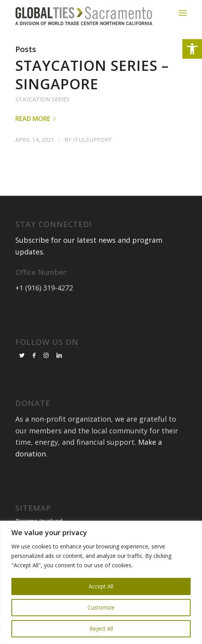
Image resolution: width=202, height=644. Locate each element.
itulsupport (93, 139)
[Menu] (183, 13)
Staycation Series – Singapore (92, 75)
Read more (37, 119)
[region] (101, 582)
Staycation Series (42, 99)
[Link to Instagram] (46, 355)
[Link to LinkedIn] (59, 355)
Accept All (101, 586)
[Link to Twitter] (22, 355)
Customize (101, 607)
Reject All (101, 629)
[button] (192, 49)
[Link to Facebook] (34, 355)
